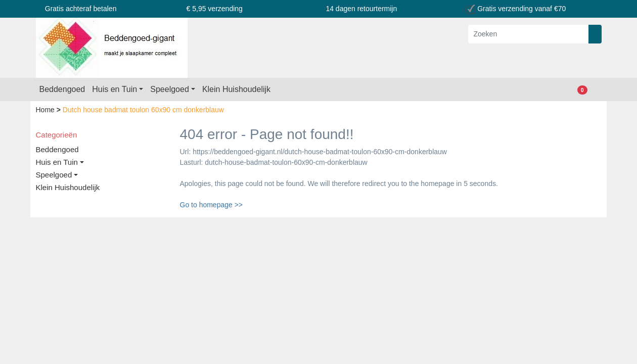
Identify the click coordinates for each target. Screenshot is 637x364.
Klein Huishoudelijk (236, 89)
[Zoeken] (529, 34)
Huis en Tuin (115, 89)
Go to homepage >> (212, 205)
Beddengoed (62, 89)
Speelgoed (170, 89)
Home (46, 110)
